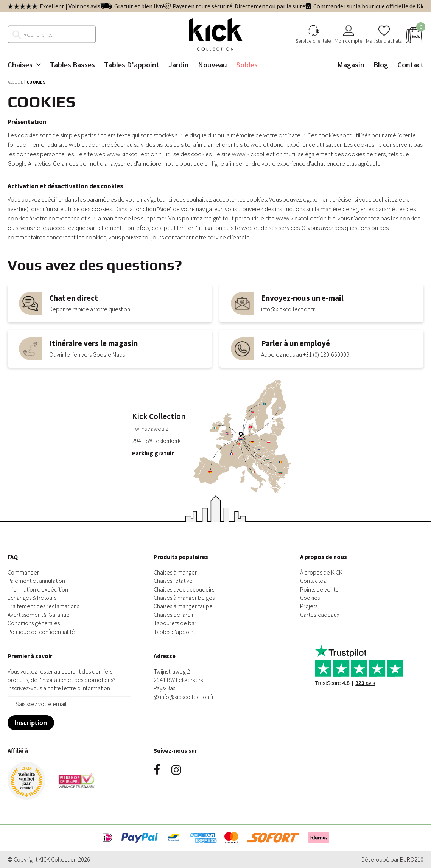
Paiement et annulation (36, 581)
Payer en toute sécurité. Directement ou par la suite (239, 6)
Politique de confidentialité (41, 632)
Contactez (313, 581)
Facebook (157, 770)
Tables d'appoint (174, 632)
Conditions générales (34, 623)
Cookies (310, 598)
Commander (23, 572)
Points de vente (319, 589)
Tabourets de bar (175, 623)
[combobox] (56, 34)
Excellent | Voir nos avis (70, 6)
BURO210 (412, 859)
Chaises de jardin (174, 615)
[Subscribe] (31, 723)
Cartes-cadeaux (320, 615)
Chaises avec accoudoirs (184, 589)
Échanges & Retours (32, 598)
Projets (309, 606)
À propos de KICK (321, 572)
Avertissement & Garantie (39, 615)
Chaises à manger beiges (184, 598)
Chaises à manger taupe (183, 606)
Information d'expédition (38, 589)
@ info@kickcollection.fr (184, 697)
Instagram (176, 770)
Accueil (16, 82)
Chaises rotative (173, 581)
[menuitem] (24, 65)
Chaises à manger (175, 572)
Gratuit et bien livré (140, 6)
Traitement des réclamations (43, 606)
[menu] (215, 65)
